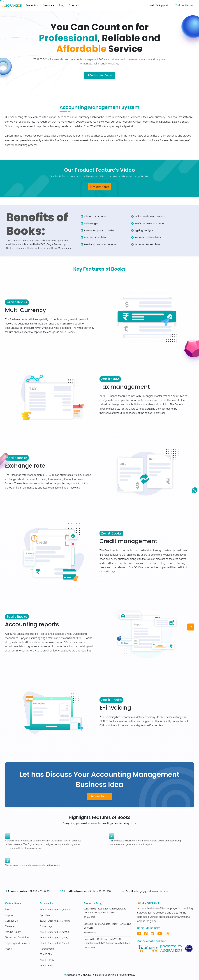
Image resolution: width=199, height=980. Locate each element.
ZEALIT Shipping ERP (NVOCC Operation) (55, 912)
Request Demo (99, 796)
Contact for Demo (99, 75)
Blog (62, 5)
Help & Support (159, 5)
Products (32, 5)
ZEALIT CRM (46, 954)
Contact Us (11, 921)
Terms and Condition (17, 938)
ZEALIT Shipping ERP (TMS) (54, 938)
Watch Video (99, 187)
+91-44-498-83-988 (99, 891)
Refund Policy (13, 932)
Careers (9, 926)
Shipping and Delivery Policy (17, 946)
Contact (74, 5)
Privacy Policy (127, 975)
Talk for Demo (184, 5)
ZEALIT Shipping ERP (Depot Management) (54, 946)
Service (49, 5)
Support (10, 915)
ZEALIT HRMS (47, 960)
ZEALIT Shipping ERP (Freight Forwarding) (55, 924)
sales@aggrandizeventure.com (151, 891)
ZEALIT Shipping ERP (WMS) (54, 932)
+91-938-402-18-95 (39, 891)
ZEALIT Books (47, 966)
